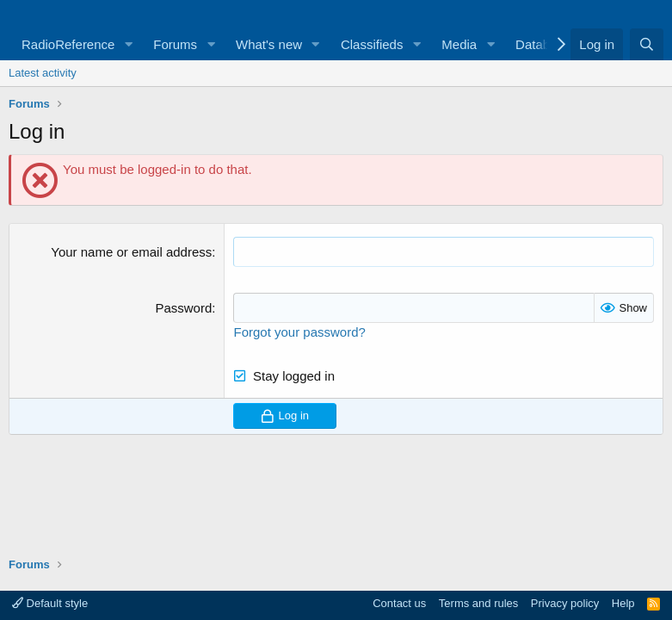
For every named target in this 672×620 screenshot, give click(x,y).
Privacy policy (565, 603)
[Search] (647, 44)
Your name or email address (131, 252)
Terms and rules (478, 603)
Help (623, 603)
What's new (269, 44)
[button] (128, 44)
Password (183, 308)
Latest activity (43, 73)
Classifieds (372, 44)
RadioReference (68, 44)
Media (459, 44)
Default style (50, 603)
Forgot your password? (299, 332)
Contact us (399, 603)
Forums (175, 44)
